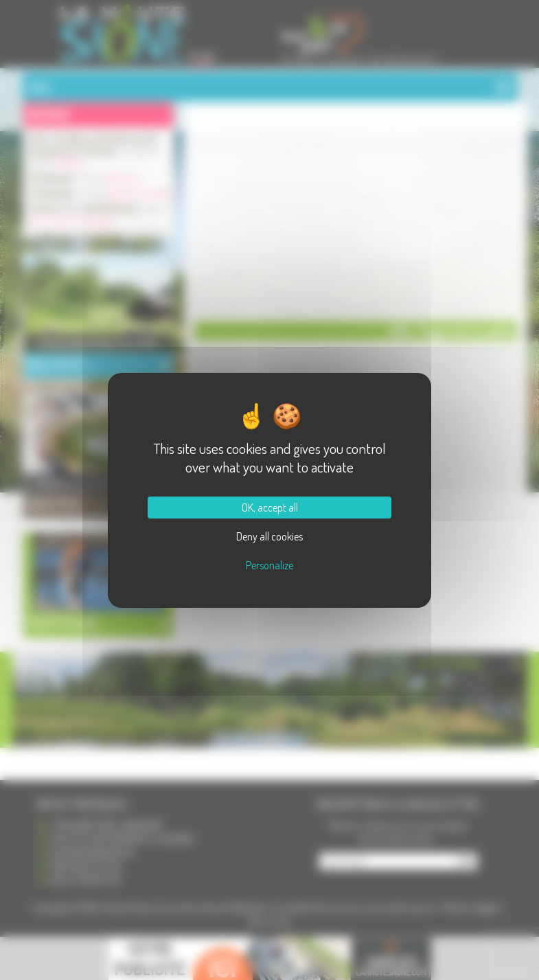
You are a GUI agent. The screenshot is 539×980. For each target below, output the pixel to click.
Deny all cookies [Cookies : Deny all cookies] (269, 536)
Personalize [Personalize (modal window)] (269, 565)
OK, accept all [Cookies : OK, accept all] (270, 508)
